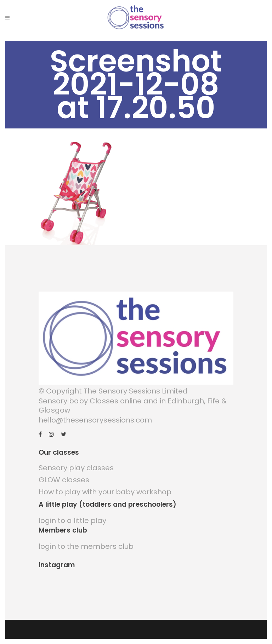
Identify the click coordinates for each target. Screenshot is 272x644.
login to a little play (72, 521)
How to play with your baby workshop (105, 492)
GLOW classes (64, 480)
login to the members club (86, 546)
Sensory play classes (76, 468)
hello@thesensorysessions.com (95, 420)
